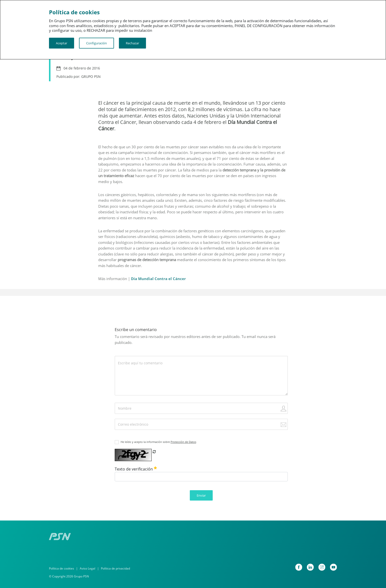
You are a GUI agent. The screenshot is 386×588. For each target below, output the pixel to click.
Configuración (96, 43)
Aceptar (62, 43)
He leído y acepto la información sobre (158, 442)
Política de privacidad (115, 568)
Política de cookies (62, 568)
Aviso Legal (88, 568)
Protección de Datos (183, 442)
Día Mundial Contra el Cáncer (158, 279)
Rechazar (132, 43)
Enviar (201, 495)
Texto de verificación (136, 469)
